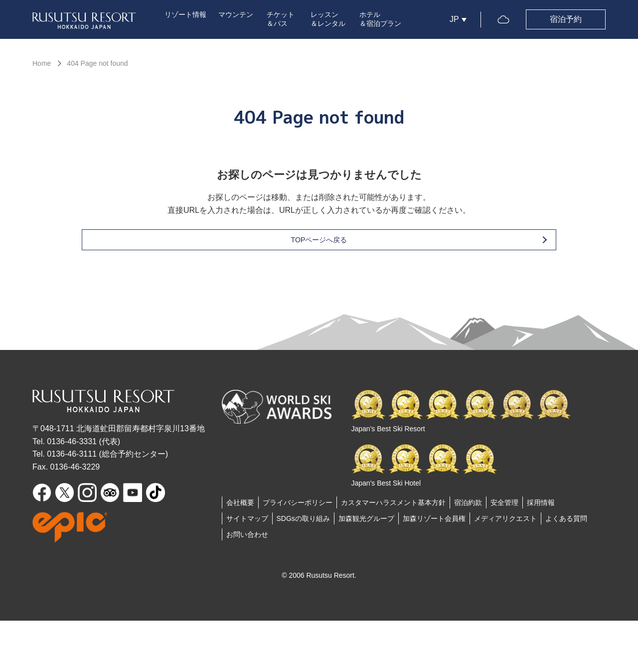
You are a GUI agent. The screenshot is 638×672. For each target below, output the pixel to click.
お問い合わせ (247, 538)
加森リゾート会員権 (434, 522)
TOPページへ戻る (335, 243)
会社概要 (240, 506)
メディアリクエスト (505, 522)
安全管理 (504, 506)
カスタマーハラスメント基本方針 (393, 506)
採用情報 (541, 506)
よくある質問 (566, 522)
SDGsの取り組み (303, 522)
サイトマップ (247, 522)
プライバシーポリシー (298, 506)
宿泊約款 (468, 506)
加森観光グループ (366, 522)
